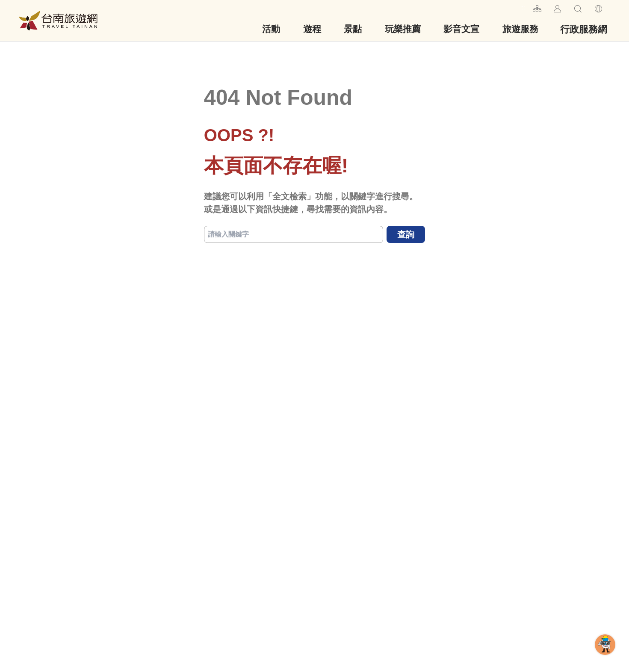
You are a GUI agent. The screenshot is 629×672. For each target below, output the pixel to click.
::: (523, 7)
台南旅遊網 (58, 21)
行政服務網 (584, 29)
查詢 (406, 234)
